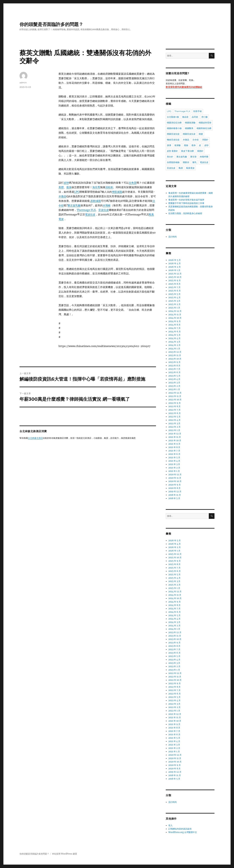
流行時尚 (173, 237)
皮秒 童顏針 (172, 151)
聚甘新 (193, 157)
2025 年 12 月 (175, 274)
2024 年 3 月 (174, 342)
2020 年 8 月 (174, 488)
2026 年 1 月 (174, 270)
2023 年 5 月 (174, 376)
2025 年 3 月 (174, 301)
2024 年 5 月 (174, 335)
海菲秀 (96, 187)
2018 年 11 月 (175, 495)
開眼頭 (186, 162)
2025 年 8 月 (174, 284)
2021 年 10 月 (175, 440)
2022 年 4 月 (174, 420)
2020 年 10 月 (175, 481)
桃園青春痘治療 (204, 128)
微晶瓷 (185, 117)
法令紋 (196, 140)
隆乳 (195, 162)
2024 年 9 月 (175, 321)
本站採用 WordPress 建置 (65, 854)
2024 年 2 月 (174, 345)
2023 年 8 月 (174, 366)
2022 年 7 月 (174, 410)
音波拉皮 (104, 210)
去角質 (133, 183)
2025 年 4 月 (174, 298)
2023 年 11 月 (175, 355)
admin (23, 83)
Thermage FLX (86, 210)
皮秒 (66, 183)
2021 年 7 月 (174, 451)
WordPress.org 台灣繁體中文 (183, 832)
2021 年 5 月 (174, 458)
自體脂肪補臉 (173, 162)
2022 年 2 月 (174, 427)
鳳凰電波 (190, 168)
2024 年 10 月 (175, 318)
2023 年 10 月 (175, 359)
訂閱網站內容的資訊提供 (180, 829)
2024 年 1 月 (174, 349)
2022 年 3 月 (174, 423)
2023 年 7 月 (174, 369)
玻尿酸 (178, 145)
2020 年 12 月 (175, 475)
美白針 (170, 157)
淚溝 (169, 145)
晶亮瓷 (195, 117)
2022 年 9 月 (175, 403)
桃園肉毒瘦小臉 (174, 128)
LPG (77, 192)
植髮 (201, 134)
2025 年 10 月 (175, 277)
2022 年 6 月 (175, 413)
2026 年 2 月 (175, 267)
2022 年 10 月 (175, 400)
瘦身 (69, 187)
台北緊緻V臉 (173, 117)
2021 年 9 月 (174, 444)
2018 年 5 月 (174, 498)
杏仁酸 (205, 117)
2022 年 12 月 (175, 393)
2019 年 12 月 (175, 492)
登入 (170, 825)
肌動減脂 (96, 201)
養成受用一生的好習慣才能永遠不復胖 (186, 200)
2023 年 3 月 (174, 383)
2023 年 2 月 (174, 386)
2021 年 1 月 (174, 471)
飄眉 (181, 168)
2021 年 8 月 (174, 447)
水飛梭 (107, 205)
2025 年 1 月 (174, 308)
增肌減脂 (117, 192)
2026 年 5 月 (175, 260)
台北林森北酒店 (35, 438)
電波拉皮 (90, 214)
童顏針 (200, 151)
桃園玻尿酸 (190, 123)
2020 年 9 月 (175, 485)
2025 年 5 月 (174, 294)
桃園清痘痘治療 (174, 123)
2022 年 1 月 (174, 430)
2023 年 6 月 (174, 372)
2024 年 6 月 (175, 332)
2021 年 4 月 (174, 461)
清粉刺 (109, 187)
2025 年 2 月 (174, 304)
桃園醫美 (189, 128)
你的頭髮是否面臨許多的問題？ (51, 24)
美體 (61, 187)
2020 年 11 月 (175, 478)
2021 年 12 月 (175, 434)
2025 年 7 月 (174, 287)
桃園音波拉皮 (189, 134)
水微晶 (62, 196)
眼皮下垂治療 (188, 151)
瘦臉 (186, 145)
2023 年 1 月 (174, 389)
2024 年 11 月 (175, 315)
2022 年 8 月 (174, 406)
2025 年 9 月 (175, 280)
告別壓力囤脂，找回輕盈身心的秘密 (185, 213)
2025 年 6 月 (175, 291)
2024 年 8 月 (174, 325)
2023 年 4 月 (174, 379)
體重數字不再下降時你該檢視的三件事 (186, 203)
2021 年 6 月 (174, 454)
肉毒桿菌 (204, 157)
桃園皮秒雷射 (205, 123)
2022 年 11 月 (175, 396)
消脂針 (205, 140)
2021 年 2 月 (174, 468)
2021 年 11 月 (175, 437)
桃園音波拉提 (173, 134)
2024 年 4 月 (174, 338)
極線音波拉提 (173, 140)
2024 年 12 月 (175, 311)
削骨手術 (198, 111)
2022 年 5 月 (174, 417)
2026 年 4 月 (175, 263)
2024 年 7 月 (174, 328)
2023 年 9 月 (174, 362)
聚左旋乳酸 (74, 205)
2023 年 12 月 (175, 352)
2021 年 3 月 (174, 464)
